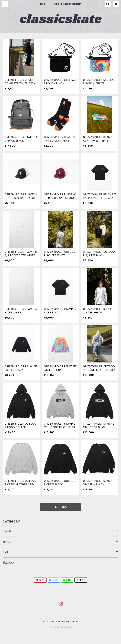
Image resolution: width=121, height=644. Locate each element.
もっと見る (61, 507)
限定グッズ (9, 562)
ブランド (7, 531)
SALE (6, 552)
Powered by (61, 627)
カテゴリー (8, 542)
